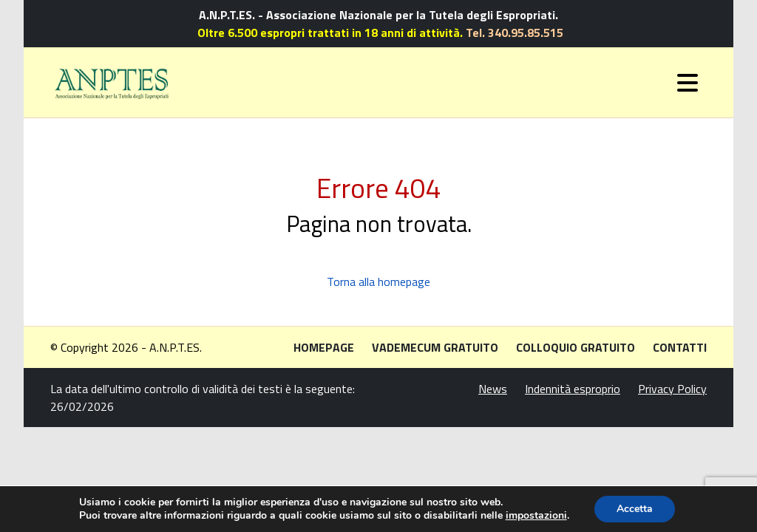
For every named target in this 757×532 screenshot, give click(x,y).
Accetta (635, 509)
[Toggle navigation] (688, 83)
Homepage (324, 347)
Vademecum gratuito (435, 347)
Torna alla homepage (378, 282)
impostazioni (536, 516)
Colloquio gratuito (576, 347)
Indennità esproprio (573, 389)
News (493, 389)
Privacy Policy (672, 389)
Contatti (680, 347)
